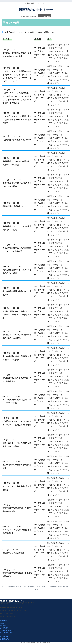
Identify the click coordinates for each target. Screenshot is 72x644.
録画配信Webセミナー (36, 10)
